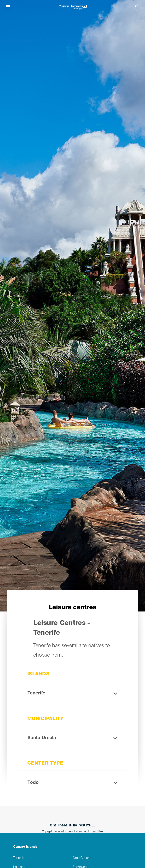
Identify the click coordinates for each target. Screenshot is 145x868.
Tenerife (19, 858)
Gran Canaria (82, 858)
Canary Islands (25, 847)
